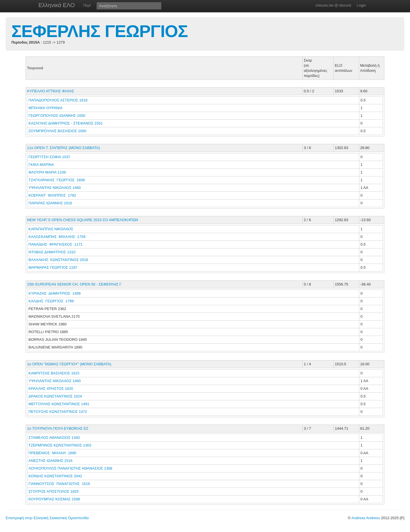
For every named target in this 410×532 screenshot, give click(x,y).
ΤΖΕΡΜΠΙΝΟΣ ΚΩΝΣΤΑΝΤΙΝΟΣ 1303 (60, 445)
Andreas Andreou (366, 518)
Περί (87, 5)
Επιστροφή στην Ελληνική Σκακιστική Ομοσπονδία (47, 518)
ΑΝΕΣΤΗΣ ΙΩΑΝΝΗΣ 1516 (50, 461)
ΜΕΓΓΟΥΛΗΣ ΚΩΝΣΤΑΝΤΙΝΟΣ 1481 (59, 404)
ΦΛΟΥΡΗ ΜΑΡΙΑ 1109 (47, 172)
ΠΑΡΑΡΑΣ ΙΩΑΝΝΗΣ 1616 (50, 203)
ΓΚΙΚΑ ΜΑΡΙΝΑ (42, 165)
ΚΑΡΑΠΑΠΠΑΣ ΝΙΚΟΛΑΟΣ (51, 229)
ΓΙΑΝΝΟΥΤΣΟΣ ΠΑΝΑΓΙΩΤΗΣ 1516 (59, 484)
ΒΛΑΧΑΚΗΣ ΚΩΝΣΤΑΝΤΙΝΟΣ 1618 (58, 260)
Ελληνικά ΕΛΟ (57, 5)
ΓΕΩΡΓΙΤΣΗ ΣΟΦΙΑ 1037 (49, 157)
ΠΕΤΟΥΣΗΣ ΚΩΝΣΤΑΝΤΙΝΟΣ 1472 (58, 412)
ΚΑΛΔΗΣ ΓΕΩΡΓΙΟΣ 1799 (51, 301)
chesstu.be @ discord (333, 5)
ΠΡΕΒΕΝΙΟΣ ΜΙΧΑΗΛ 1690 (52, 453)
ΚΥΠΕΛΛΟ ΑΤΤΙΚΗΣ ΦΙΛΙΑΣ (51, 91)
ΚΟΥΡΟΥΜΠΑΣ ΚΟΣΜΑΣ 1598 (54, 499)
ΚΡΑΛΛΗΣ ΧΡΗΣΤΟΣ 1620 (51, 389)
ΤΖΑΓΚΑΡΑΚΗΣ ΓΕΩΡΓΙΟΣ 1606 (57, 180)
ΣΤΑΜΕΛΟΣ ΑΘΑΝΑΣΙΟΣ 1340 (54, 438)
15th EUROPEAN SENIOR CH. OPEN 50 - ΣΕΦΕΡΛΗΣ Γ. (75, 284)
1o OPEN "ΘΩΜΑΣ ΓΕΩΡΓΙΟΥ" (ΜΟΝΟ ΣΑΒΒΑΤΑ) (69, 364)
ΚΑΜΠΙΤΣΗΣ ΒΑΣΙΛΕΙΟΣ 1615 (54, 373)
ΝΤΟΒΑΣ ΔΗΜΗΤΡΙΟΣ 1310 (52, 252)
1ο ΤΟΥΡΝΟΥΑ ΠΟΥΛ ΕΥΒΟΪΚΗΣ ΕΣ (58, 428)
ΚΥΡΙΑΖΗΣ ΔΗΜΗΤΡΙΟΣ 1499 (55, 293)
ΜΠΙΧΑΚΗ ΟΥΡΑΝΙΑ (46, 108)
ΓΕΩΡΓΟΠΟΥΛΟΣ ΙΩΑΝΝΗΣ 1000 (57, 116)
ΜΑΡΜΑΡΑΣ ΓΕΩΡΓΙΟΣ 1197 (53, 267)
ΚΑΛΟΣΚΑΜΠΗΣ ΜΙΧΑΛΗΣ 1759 (57, 237)
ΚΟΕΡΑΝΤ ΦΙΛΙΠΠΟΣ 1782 (52, 195)
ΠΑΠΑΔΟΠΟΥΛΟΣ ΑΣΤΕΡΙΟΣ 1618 (58, 100)
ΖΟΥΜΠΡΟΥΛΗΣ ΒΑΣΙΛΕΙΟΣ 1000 (57, 131)
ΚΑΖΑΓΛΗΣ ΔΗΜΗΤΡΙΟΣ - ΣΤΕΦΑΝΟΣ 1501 (66, 123)
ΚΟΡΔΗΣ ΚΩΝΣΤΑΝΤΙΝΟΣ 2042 (55, 476)
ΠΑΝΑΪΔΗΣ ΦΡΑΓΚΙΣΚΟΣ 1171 (56, 244)
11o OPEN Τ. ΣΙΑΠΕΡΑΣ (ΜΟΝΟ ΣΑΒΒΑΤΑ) (63, 148)
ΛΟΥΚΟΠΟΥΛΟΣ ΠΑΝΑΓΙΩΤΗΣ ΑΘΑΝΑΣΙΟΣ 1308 (70, 468)
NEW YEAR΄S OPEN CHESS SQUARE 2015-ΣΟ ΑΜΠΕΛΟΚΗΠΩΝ (83, 220)
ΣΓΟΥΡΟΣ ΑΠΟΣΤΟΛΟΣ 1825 (54, 491)
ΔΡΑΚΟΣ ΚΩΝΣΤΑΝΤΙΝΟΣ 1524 (55, 396)
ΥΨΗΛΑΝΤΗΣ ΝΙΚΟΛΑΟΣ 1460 (55, 188)
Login (361, 5)
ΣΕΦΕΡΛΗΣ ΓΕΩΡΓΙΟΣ (100, 31)
